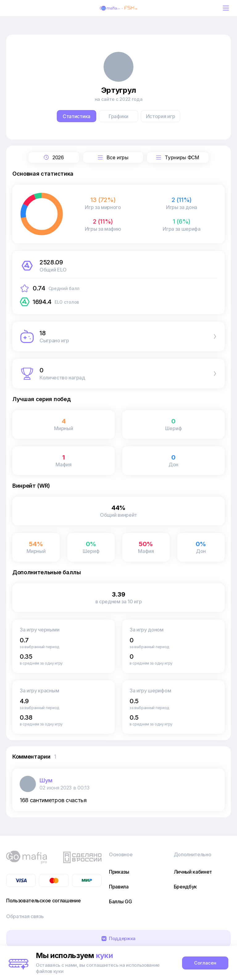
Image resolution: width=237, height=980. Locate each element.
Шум (46, 780)
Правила (119, 887)
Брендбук (185, 887)
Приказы (119, 872)
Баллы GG (120, 901)
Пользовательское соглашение (43, 901)
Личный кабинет (193, 872)
